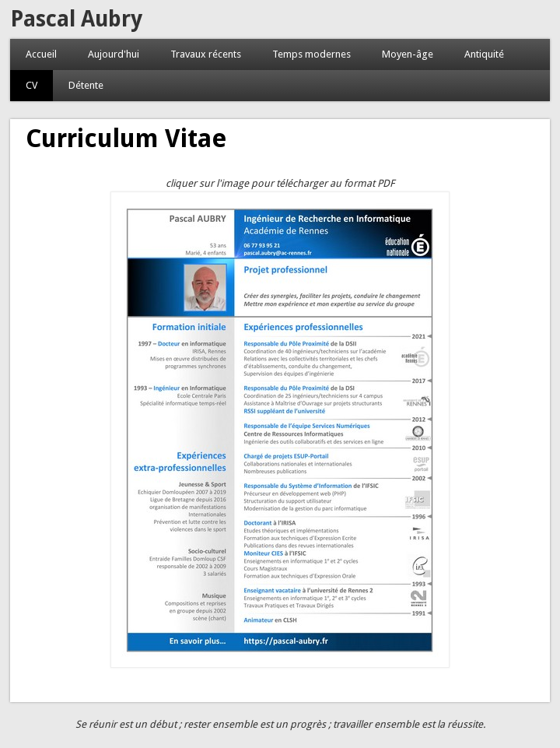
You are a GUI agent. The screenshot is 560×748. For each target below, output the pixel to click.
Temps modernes (311, 54)
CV (31, 85)
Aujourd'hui (114, 54)
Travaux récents (206, 54)
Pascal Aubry (76, 19)
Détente (86, 85)
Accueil (41, 54)
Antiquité (484, 54)
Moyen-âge (408, 54)
